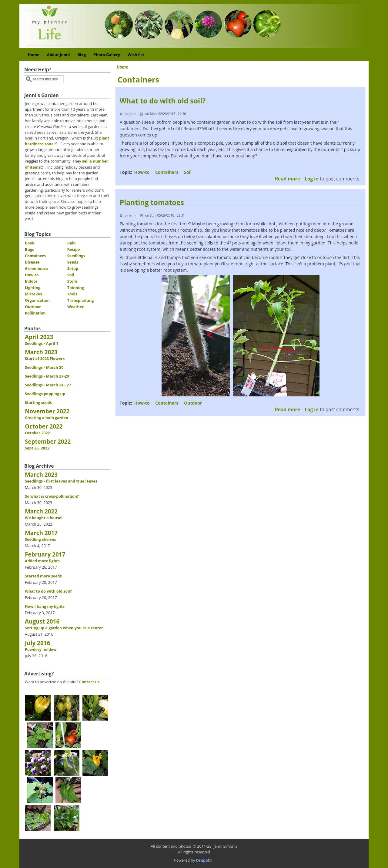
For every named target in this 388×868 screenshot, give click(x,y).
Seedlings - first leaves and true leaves (61, 481)
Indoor (31, 281)
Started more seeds (43, 576)
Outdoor (193, 403)
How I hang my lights (45, 606)
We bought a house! (44, 518)
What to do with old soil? (48, 591)
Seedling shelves (40, 539)
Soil (188, 172)
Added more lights (42, 561)
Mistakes (33, 294)
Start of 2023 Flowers (45, 359)
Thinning (76, 288)
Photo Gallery (107, 55)
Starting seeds (38, 403)
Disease (32, 262)
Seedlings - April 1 (42, 343)
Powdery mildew (41, 649)
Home (33, 55)
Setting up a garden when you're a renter (64, 628)
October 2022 (37, 433)
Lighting (33, 288)
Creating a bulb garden (47, 418)
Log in (312, 179)
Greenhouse (36, 269)
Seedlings (76, 256)
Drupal (205, 860)
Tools (72, 294)
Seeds (73, 262)
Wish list (136, 55)
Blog (82, 55)
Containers (167, 172)
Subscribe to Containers (118, 432)
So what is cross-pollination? (52, 496)
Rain (72, 243)
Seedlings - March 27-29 (47, 376)
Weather (75, 307)
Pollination (35, 313)
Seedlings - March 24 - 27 (48, 385)
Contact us (89, 682)
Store (72, 281)
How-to (142, 172)
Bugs (29, 249)
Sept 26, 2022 (37, 448)
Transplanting (81, 300)
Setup (73, 269)
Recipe (74, 249)
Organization (37, 300)
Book (30, 243)
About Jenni (59, 55)
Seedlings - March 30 (44, 367)
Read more (288, 179)
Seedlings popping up (45, 394)
